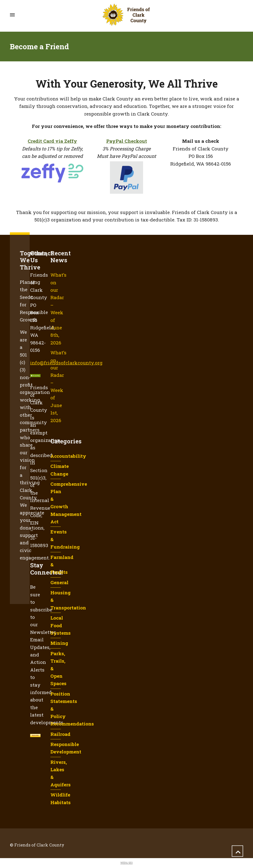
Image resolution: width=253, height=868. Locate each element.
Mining (59, 643)
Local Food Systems (61, 625)
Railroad (60, 734)
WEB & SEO (126, 863)
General (59, 582)
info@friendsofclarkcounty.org (66, 363)
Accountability (68, 456)
